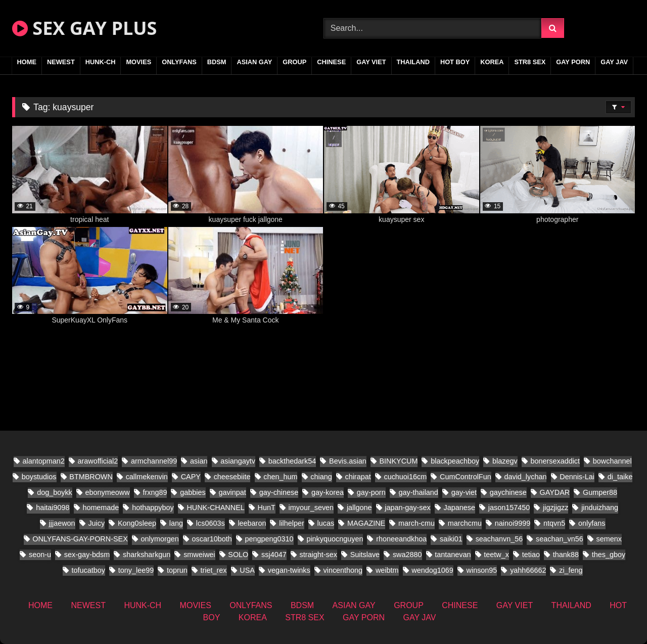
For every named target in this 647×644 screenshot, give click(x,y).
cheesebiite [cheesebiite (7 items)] (232, 477)
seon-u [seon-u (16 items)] (40, 555)
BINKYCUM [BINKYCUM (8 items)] (398, 461)
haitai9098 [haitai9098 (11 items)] (53, 508)
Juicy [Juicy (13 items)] (96, 523)
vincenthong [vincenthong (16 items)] (343, 570)
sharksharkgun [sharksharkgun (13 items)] (147, 555)
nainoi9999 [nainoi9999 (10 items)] (513, 523)
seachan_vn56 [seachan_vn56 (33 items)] (560, 539)
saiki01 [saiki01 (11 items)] (451, 539)
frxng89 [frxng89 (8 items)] (155, 492)
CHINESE (331, 62)
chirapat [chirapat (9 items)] (358, 477)
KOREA (492, 62)
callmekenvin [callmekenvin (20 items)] (147, 477)
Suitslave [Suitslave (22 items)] (365, 555)
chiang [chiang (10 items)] (321, 477)
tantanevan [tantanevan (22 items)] (453, 555)
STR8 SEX (530, 62)
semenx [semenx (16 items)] (609, 539)
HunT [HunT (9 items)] (267, 508)
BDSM (217, 62)
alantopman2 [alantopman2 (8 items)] (44, 461)
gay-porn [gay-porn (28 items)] (371, 492)
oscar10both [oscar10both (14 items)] (212, 539)
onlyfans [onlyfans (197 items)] (592, 523)
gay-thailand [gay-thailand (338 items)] (418, 492)
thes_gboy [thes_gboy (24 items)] (609, 555)
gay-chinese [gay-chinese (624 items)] (279, 492)
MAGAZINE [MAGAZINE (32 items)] (366, 523)
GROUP (294, 62)
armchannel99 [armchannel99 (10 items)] (154, 461)
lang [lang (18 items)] (176, 523)
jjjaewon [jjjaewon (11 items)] (62, 523)
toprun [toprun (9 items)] (177, 570)
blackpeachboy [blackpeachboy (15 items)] (455, 461)
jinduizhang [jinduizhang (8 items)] (600, 508)
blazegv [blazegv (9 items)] (505, 461)
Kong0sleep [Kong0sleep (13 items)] (137, 523)
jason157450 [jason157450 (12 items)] (509, 508)
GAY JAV (614, 62)
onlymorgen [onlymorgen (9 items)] (160, 539)
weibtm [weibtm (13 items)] (387, 570)
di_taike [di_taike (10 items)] (620, 477)
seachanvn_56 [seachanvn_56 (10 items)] (499, 539)
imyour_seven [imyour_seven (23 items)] (311, 508)
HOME (27, 62)
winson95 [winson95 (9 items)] (482, 570)
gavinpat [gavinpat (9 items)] (232, 492)
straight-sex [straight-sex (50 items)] (318, 555)
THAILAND (413, 62)
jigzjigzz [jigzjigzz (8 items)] (556, 508)
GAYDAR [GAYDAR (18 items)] (554, 492)
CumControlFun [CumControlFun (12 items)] (466, 477)
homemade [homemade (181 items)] (101, 508)
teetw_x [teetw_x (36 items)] (496, 555)
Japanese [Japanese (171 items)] (459, 508)
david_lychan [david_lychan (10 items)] (525, 477)
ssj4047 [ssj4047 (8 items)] (274, 555)
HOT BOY (455, 62)
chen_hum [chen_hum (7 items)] (280, 477)
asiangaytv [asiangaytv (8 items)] (238, 461)
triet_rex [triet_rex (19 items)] (214, 570)
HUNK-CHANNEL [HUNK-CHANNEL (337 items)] (215, 508)
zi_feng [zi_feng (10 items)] (571, 570)
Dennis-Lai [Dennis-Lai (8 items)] (577, 477)
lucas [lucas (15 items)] (326, 523)
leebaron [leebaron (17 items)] (252, 523)
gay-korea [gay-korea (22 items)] (328, 492)
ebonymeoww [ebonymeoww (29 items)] (108, 492)
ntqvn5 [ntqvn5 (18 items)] (554, 523)
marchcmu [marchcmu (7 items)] (465, 523)
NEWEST (61, 62)
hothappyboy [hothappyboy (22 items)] (153, 508)
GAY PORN (573, 62)
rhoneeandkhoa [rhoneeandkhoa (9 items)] (401, 539)
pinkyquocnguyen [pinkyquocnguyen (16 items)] (335, 539)
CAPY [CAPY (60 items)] (191, 477)
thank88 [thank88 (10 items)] (566, 555)
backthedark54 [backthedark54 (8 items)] (292, 461)
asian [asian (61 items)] (199, 461)
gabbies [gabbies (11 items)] (193, 492)
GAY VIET (371, 62)
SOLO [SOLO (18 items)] (238, 555)
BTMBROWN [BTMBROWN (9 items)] (91, 477)
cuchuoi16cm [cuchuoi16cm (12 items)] (405, 477)
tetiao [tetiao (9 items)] (531, 555)
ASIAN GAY (254, 62)
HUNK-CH (101, 62)
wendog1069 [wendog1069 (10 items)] (432, 570)
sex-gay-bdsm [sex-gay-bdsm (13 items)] (87, 555)
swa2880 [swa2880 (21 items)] (407, 555)
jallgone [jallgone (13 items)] (359, 508)
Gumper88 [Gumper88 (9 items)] (600, 492)
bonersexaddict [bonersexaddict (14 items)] (555, 461)
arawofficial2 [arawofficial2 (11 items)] (98, 461)
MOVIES (138, 62)
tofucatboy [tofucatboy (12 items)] (88, 570)
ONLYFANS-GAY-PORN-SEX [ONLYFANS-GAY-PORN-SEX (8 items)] (80, 539)
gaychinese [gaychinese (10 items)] (508, 492)
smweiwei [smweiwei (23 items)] (199, 555)
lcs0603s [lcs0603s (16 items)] (211, 523)
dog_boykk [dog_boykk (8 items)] (55, 492)
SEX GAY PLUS (84, 28)
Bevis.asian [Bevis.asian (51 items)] (348, 461)
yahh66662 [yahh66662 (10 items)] (528, 570)
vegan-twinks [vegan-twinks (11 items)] (289, 570)
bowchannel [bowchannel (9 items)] (612, 461)
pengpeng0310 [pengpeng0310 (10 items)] (269, 539)
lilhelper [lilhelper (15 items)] (292, 523)
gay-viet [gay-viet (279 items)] (464, 492)
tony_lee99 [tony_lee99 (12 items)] (136, 570)
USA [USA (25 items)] (247, 570)
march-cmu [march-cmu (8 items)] (417, 523)
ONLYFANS (179, 62)
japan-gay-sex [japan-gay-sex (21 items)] (407, 508)
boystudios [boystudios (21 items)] (39, 477)
